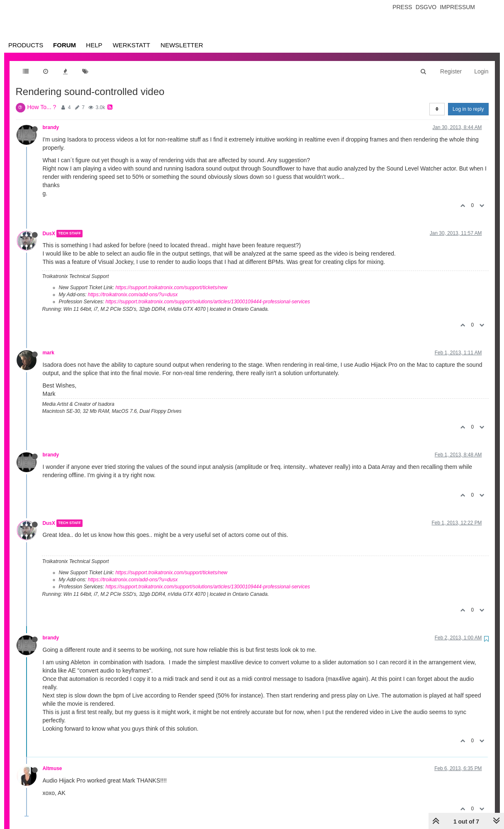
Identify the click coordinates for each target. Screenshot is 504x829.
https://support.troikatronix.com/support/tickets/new (171, 288)
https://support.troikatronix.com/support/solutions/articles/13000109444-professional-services (208, 302)
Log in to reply (468, 109)
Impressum (457, 7)
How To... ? (42, 107)
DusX (49, 234)
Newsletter (182, 45)
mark (49, 353)
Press (402, 7)
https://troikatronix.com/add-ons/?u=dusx (133, 295)
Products (26, 45)
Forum (65, 45)
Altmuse (52, 768)
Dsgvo (426, 7)
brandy (51, 127)
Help (94, 45)
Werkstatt (131, 45)
